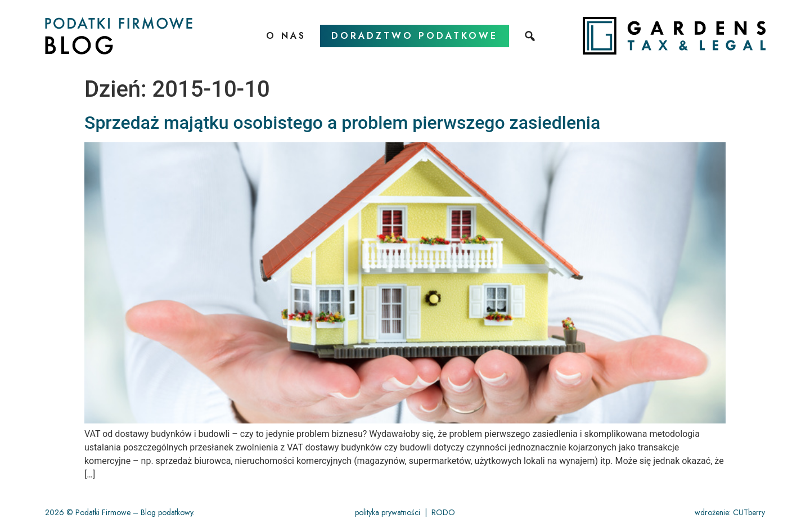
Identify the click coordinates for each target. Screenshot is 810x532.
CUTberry (749, 512)
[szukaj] (531, 36)
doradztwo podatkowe (415, 36)
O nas (286, 36)
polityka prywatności (388, 512)
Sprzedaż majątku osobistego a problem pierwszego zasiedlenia (342, 123)
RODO (443, 512)
